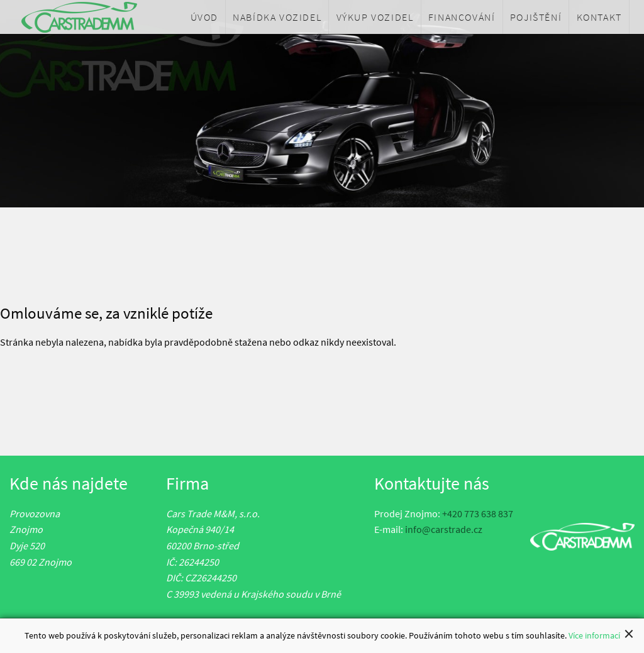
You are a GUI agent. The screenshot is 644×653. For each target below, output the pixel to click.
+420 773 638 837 (478, 513)
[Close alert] (629, 635)
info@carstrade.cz (444, 529)
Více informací (594, 637)
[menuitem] (204, 17)
